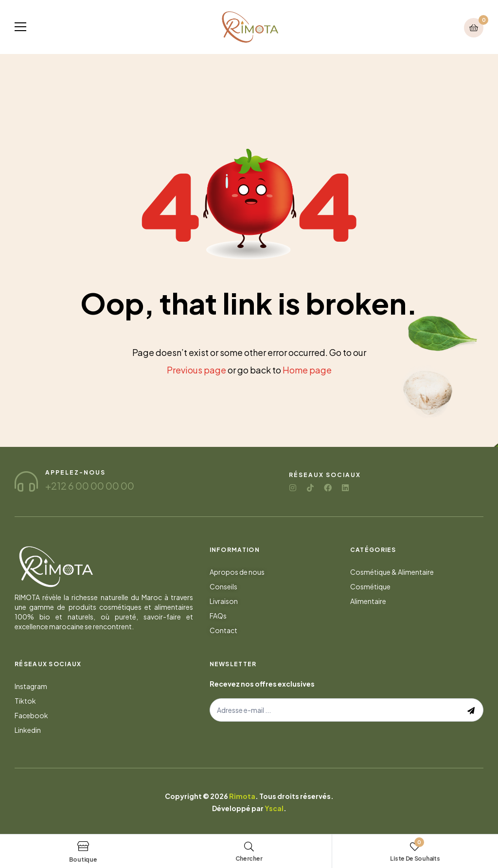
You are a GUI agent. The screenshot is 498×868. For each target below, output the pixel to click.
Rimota (242, 796)
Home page (307, 370)
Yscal (274, 808)
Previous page (196, 370)
